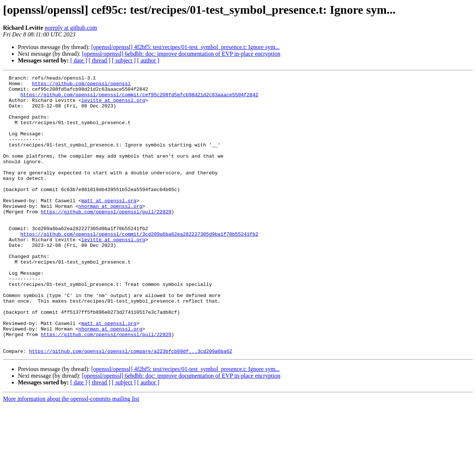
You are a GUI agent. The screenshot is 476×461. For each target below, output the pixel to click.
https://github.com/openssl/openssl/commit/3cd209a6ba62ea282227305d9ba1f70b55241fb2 (139, 266)
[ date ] (79, 60)
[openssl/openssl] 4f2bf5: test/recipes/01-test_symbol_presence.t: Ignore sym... (185, 47)
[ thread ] (99, 60)
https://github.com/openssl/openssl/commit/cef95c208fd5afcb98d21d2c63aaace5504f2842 (139, 99)
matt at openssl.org (109, 226)
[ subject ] (124, 60)
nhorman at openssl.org (110, 233)
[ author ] (148, 60)
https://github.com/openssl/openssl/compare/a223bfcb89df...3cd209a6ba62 (131, 407)
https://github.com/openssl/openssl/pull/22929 (106, 239)
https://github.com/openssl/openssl (81, 86)
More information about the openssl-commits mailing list (71, 454)
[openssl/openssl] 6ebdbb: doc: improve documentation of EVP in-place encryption (181, 54)
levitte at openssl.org (113, 106)
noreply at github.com (71, 28)
